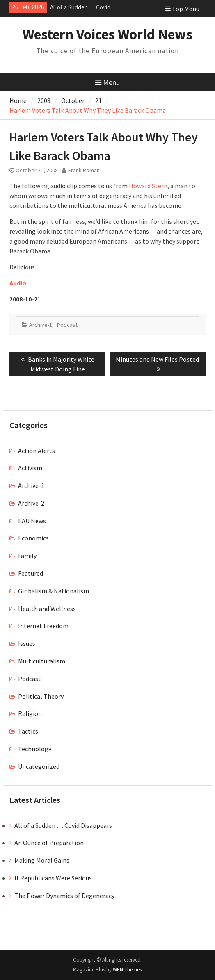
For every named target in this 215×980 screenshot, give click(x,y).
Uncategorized (39, 766)
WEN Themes (127, 970)
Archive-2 (31, 503)
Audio (18, 283)
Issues (27, 643)
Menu (107, 82)
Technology (35, 749)
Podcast (67, 325)
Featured (31, 573)
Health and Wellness (47, 609)
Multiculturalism (42, 661)
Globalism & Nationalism (54, 591)
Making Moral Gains (42, 860)
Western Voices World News (107, 34)
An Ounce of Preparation (49, 843)
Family (27, 556)
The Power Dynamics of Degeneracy (64, 896)
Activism (30, 468)
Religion (30, 713)
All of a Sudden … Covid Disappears (63, 825)
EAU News (32, 521)
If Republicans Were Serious (53, 878)
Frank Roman (84, 170)
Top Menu (182, 9)
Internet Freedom (43, 626)
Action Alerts (37, 451)
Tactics (28, 731)
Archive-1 (41, 325)
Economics (33, 538)
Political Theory (41, 696)
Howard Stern (148, 186)
